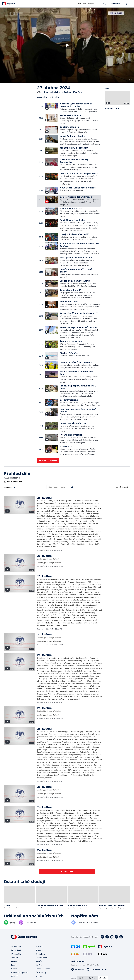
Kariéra (39, 965)
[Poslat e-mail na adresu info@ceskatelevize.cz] (98, 969)
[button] (67, 45)
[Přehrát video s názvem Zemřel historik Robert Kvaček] (67, 45)
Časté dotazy (41, 972)
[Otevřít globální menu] (129, 4)
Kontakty (40, 976)
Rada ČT (39, 961)
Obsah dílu (42, 97)
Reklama (39, 950)
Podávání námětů (43, 969)
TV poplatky (16, 954)
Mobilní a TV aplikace (20, 972)
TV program (16, 946)
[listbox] (93, 978)
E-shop (14, 969)
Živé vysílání (16, 950)
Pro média (40, 946)
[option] (83, 978)
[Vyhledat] (72, 487)
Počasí (14, 965)
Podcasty (15, 961)
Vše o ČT (14, 976)
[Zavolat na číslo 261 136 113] (78, 969)
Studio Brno (40, 954)
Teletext (15, 958)
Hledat (104, 5)
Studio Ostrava (42, 958)
